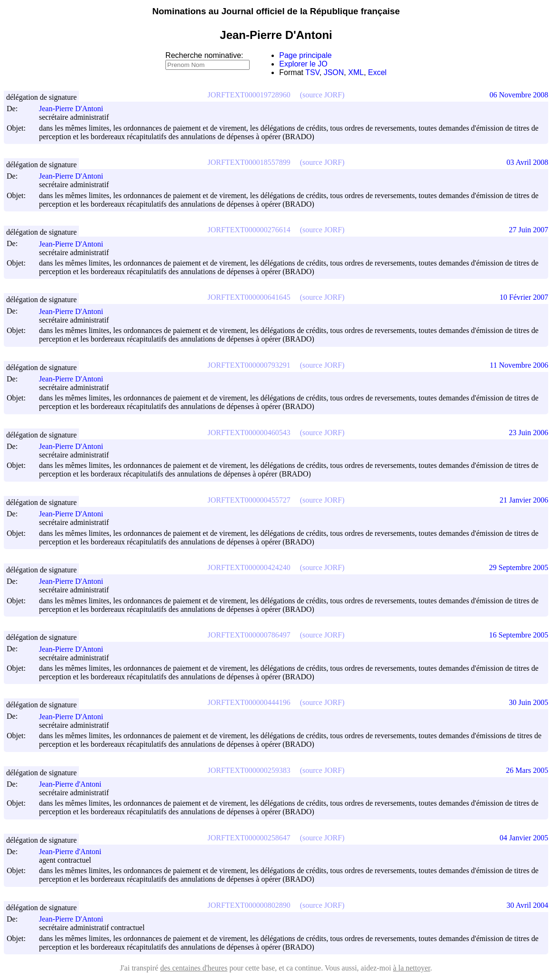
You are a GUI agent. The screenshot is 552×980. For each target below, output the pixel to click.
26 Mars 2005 (527, 770)
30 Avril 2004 (527, 905)
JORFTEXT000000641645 (249, 297)
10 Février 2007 (524, 297)
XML (356, 72)
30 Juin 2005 (528, 702)
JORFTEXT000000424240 (249, 567)
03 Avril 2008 (527, 162)
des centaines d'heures (194, 968)
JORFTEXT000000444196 (249, 702)
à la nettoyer (412, 968)
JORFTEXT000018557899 (249, 162)
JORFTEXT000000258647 (249, 838)
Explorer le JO (303, 64)
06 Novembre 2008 (519, 95)
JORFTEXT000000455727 (249, 500)
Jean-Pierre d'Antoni (74, 784)
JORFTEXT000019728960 (249, 95)
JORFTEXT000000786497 (249, 635)
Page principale (305, 55)
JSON (334, 72)
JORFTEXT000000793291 (249, 365)
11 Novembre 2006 (519, 365)
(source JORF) (322, 95)
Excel (377, 72)
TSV (312, 72)
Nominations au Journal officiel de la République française (276, 11)
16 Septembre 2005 (519, 635)
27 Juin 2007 (528, 230)
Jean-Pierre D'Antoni (75, 109)
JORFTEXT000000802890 (249, 905)
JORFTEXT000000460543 (249, 433)
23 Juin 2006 (528, 433)
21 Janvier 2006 (524, 500)
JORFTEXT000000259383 (249, 770)
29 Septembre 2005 (519, 567)
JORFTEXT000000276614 (249, 230)
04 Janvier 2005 (524, 838)
